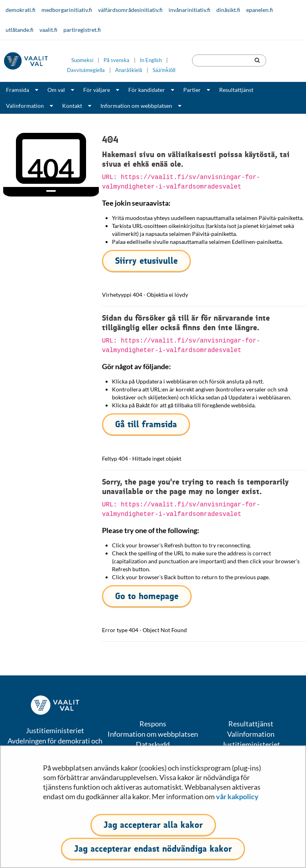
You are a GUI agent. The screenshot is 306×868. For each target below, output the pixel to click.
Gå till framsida (146, 424)
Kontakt (72, 106)
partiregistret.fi (82, 30)
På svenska (117, 60)
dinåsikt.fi (228, 10)
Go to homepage (147, 596)
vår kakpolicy (237, 796)
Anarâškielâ (129, 70)
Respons (153, 724)
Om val (56, 90)
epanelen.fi (260, 10)
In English (151, 60)
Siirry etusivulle (146, 261)
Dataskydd (153, 744)
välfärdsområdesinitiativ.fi (130, 10)
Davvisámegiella (86, 70)
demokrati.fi (21, 10)
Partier (192, 90)
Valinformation (25, 106)
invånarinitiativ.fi (189, 10)
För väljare (97, 90)
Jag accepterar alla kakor (153, 825)
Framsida (18, 90)
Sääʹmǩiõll (164, 70)
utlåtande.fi (20, 30)
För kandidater (147, 90)
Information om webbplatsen (136, 106)
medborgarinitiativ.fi (67, 10)
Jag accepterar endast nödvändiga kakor (153, 849)
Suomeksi (82, 60)
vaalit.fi (48, 30)
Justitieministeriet (251, 744)
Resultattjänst (236, 90)
